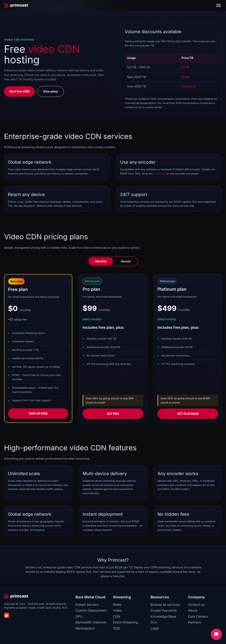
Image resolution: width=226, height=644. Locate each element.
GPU (79, 616)
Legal (155, 628)
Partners (195, 622)
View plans (51, 91)
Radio (117, 605)
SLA (153, 622)
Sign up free (38, 413)
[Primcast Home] (16, 5)
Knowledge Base (163, 616)
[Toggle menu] (219, 5)
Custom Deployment (91, 610)
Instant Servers (87, 605)
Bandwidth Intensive (91, 622)
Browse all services (165, 605)
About (193, 610)
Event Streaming (125, 622)
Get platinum (188, 414)
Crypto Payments (164, 610)
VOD (116, 628)
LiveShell (160, 174)
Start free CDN (19, 91)
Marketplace (85, 628)
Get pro (113, 414)
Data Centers (198, 616)
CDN (117, 616)
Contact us (196, 605)
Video (117, 610)
